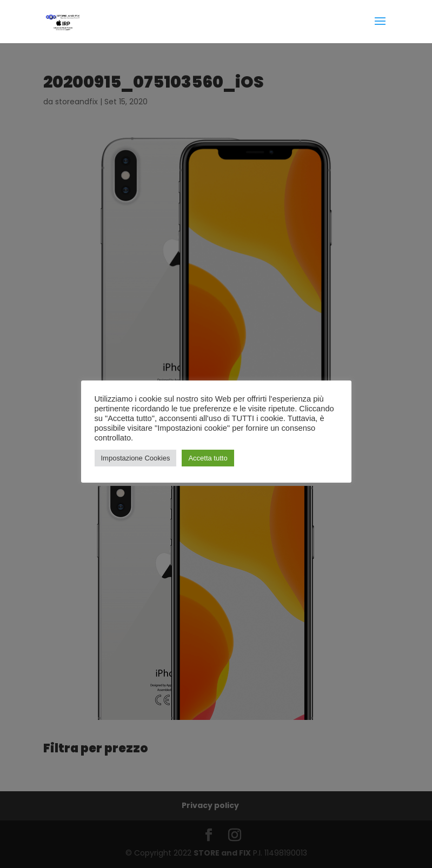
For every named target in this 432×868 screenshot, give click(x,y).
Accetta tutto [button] (208, 458)
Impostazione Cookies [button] (136, 458)
